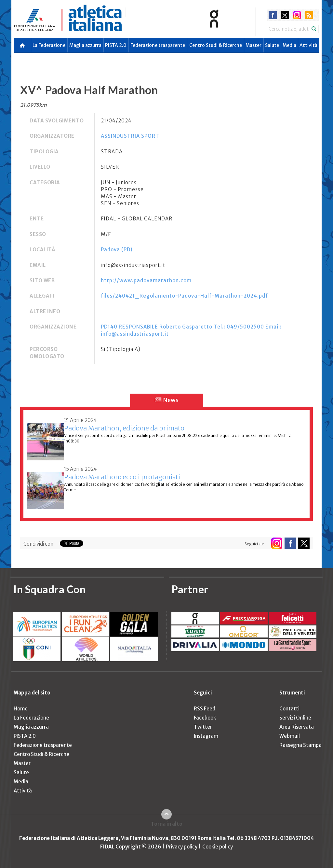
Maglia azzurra (85, 45)
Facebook (205, 718)
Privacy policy (182, 847)
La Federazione (49, 45)
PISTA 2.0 (116, 45)
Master (253, 45)
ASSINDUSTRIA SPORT (130, 136)
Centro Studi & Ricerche (216, 45)
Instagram (206, 736)
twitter (285, 15)
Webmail (290, 736)
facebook (273, 15)
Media (289, 45)
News (167, 400)
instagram (297, 15)
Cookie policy (218, 847)
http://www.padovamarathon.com (146, 280)
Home (21, 709)
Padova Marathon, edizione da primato (124, 428)
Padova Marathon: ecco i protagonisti (122, 477)
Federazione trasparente (158, 45)
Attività (308, 45)
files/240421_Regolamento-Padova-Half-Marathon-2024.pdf (184, 296)
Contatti (289, 709)
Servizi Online (295, 718)
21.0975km (33, 105)
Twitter (203, 727)
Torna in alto (167, 824)
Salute (272, 45)
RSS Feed (205, 709)
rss (309, 15)
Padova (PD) (117, 250)
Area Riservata (297, 727)
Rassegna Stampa (300, 745)
